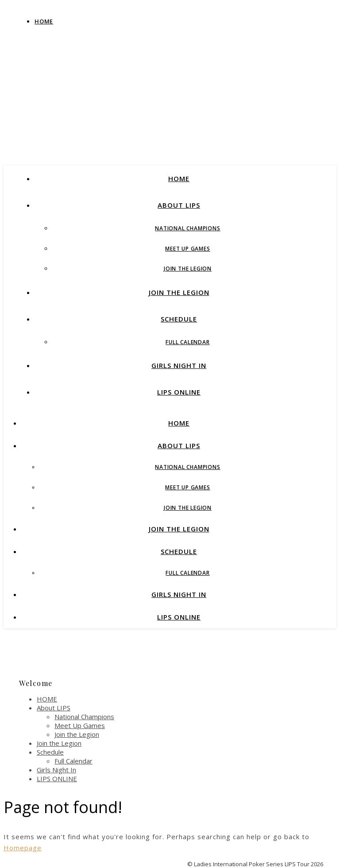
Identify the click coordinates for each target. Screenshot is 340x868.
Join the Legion (188, 269)
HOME (179, 178)
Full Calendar (187, 342)
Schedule (179, 319)
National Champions (187, 228)
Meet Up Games (187, 249)
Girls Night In (179, 365)
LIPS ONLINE (179, 392)
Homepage (23, 848)
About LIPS (179, 205)
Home (44, 21)
